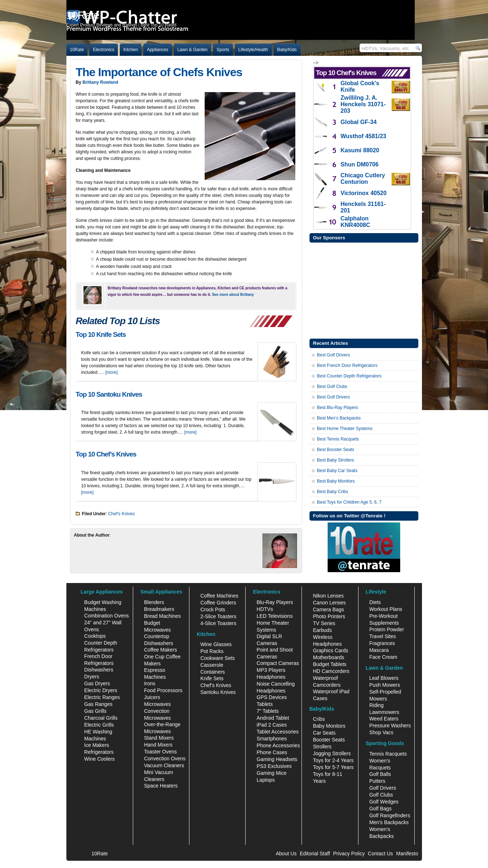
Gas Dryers (97, 683)
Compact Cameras (278, 663)
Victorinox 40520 (364, 193)
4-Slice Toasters (218, 623)
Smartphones (272, 739)
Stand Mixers (159, 738)
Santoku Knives (218, 692)
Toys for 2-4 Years (333, 760)
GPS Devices (272, 697)
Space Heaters (161, 786)
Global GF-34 (359, 122)
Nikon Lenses (328, 596)
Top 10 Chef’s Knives (106, 454)
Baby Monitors (329, 726)
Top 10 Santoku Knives (109, 394)
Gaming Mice (271, 773)
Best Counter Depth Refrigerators (349, 376)
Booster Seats (329, 740)
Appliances (158, 50)
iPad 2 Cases (272, 725)
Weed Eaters (384, 719)
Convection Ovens (165, 759)
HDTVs (265, 609)
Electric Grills (99, 725)
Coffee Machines (219, 596)
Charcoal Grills (101, 718)
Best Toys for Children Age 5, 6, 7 (349, 502)
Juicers (152, 697)
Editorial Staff (315, 853)
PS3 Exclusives (274, 766)
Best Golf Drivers (334, 355)
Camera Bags (328, 609)
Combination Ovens (106, 616)
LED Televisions (274, 616)
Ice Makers (97, 745)
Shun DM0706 (360, 164)
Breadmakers (159, 609)
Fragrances (382, 643)
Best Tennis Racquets (338, 439)
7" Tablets (268, 711)
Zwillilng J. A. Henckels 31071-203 (363, 104)
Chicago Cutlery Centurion (363, 179)
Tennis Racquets (388, 754)
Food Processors (163, 690)
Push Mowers (385, 685)
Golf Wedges (384, 802)
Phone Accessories (278, 745)
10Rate (77, 50)
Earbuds (322, 630)
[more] (111, 372)
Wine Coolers (99, 759)
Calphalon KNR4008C (356, 222)
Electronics (104, 50)
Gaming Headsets (277, 759)
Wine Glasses (216, 644)
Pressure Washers (390, 726)
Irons (150, 683)
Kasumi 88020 (360, 150)
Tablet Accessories (278, 732)
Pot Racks (212, 651)
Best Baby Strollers (336, 460)
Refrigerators (99, 752)
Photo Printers (329, 616)
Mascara (379, 650)
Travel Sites (383, 636)
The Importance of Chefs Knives (159, 72)
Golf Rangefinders (390, 815)
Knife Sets (212, 678)
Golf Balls (380, 774)
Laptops (266, 780)
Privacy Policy (349, 853)
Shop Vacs (382, 732)
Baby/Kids (287, 50)
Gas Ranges (98, 704)
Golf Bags (380, 809)
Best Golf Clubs (332, 387)
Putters (377, 781)
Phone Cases (272, 752)
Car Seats (324, 733)
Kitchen (131, 50)
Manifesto (407, 853)
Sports (223, 50)
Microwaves (157, 704)
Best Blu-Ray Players (338, 408)
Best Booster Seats (336, 450)
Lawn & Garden (192, 50)
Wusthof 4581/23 (364, 136)
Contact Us (380, 853)
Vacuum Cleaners (164, 765)
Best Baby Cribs (333, 492)
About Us (286, 853)
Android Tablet (273, 718)
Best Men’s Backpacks (339, 418)
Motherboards (328, 657)
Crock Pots (213, 609)
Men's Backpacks (389, 822)
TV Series (324, 623)
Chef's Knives (121, 514)
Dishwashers (99, 670)
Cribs (319, 719)
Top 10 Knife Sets (101, 334)
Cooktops (95, 636)
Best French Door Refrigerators (347, 365)
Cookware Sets (218, 658)
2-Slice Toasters (218, 616)
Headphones (271, 677)
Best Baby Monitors (336, 481)
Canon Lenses (329, 603)
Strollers (322, 747)
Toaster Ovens (160, 752)
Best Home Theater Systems (345, 429)
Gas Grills (95, 711)
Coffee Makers (161, 650)
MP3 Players (271, 670)
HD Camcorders (331, 671)
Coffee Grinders (218, 603)
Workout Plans (386, 609)
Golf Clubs (381, 795)
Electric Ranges (102, 697)
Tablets (264, 704)
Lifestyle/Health (253, 50)
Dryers (92, 677)
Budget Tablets (329, 664)
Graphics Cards (330, 650)
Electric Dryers (101, 690)
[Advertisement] (364, 290)
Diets (375, 602)
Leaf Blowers (384, 678)
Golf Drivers (383, 788)
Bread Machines (162, 616)
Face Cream (383, 657)
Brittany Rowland (100, 82)
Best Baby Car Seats (337, 471)
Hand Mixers (158, 745)
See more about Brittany (233, 295)
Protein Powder (387, 629)
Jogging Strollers (332, 753)
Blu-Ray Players (275, 602)
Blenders (154, 602)
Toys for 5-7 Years (333, 767)
